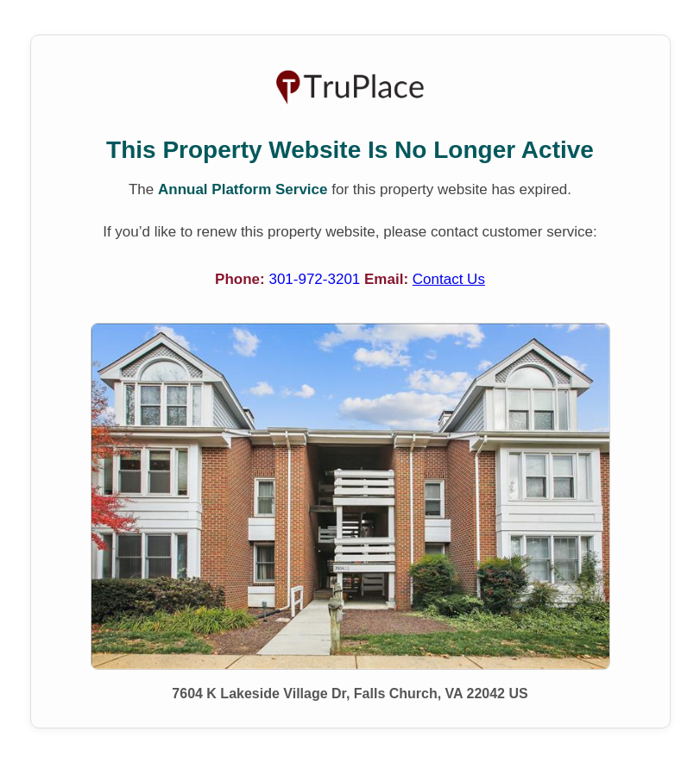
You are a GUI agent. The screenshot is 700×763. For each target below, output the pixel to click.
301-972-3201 (316, 279)
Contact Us (449, 279)
